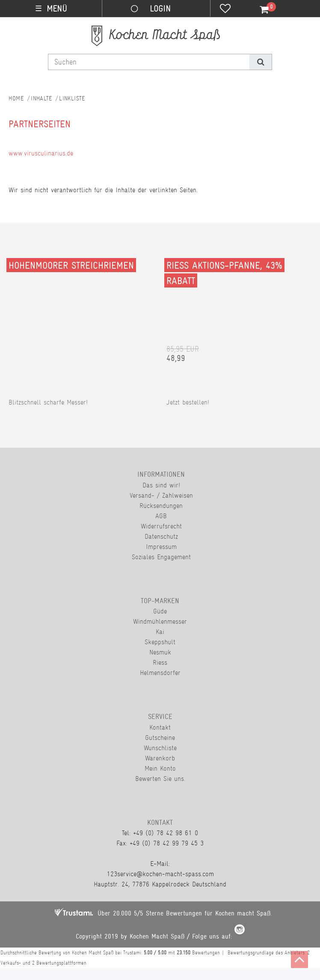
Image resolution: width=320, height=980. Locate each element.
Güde (160, 611)
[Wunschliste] (225, 9)
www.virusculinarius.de (41, 153)
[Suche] (260, 62)
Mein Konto (160, 768)
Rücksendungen (161, 506)
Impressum (161, 547)
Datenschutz (161, 536)
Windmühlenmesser (160, 621)
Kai (160, 632)
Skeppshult (160, 642)
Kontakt (160, 727)
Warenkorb (160, 758)
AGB (161, 516)
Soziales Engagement (161, 557)
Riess (160, 662)
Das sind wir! (161, 485)
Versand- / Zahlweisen (161, 495)
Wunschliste (160, 748)
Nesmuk (160, 652)
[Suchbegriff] (149, 62)
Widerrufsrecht (161, 526)
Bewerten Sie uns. (160, 779)
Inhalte (41, 98)
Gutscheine (160, 738)
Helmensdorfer (160, 673)
